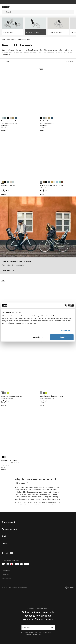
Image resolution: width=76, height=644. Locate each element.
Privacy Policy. (47, 633)
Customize (38, 337)
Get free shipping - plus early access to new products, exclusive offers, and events (38, 616)
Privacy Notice (6, 571)
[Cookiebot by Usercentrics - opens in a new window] (65, 305)
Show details (65, 331)
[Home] (14, 7)
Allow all (62, 337)
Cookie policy (6, 574)
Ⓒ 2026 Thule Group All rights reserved (14, 588)
